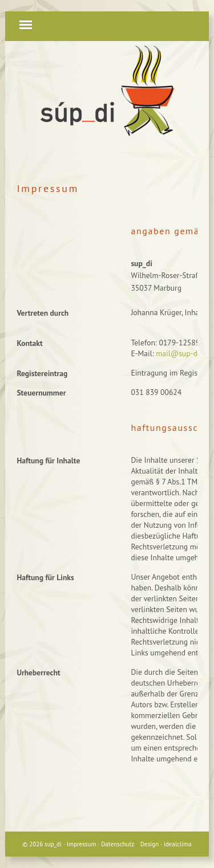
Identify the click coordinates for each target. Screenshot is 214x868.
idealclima (178, 844)
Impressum (82, 844)
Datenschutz (118, 844)
